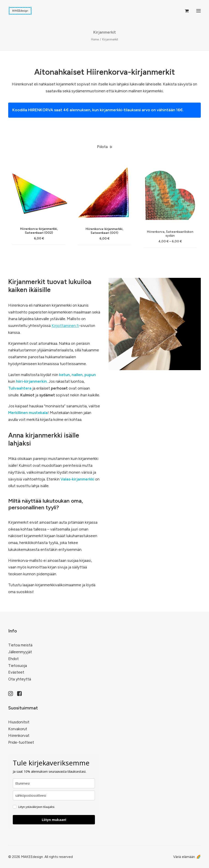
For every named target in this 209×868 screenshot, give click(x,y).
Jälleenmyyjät (20, 652)
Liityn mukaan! (54, 820)
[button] (199, 11)
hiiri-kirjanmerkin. (32, 381)
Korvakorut (18, 729)
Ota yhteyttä (20, 679)
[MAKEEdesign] (20, 11)
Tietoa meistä (20, 645)
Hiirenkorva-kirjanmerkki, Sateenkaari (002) (39, 242)
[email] (54, 795)
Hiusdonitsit (19, 722)
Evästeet (16, 672)
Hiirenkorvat (19, 735)
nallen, (78, 375)
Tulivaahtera (20, 388)
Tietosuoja (18, 666)
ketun (64, 375)
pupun (90, 375)
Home (95, 39)
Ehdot (13, 659)
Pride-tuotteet (21, 742)
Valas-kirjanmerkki (77, 479)
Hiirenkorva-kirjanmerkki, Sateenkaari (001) (104, 250)
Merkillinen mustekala (28, 413)
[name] (54, 783)
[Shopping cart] (185, 11)
